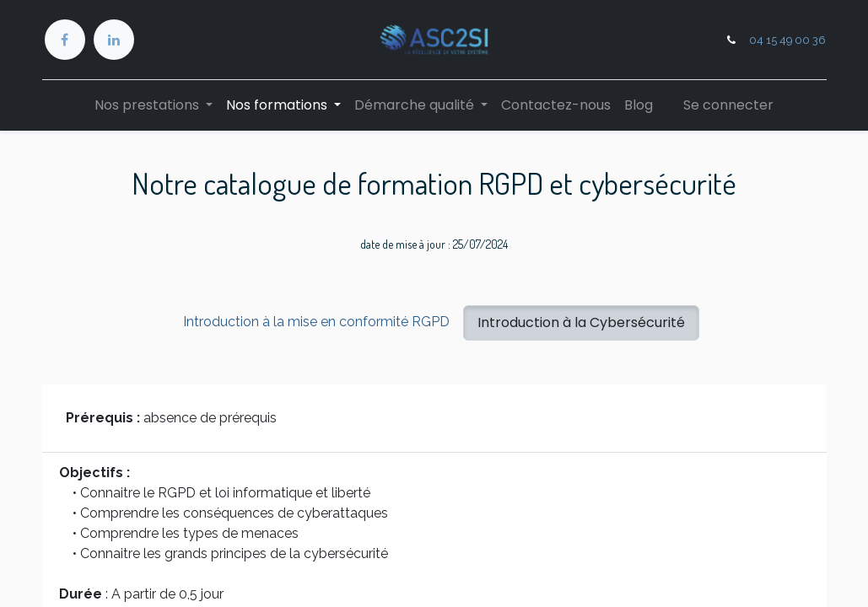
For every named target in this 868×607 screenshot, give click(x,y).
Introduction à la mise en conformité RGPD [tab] (316, 322)
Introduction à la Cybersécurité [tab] (581, 322)
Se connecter (728, 105)
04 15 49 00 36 (787, 40)
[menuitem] (556, 105)
